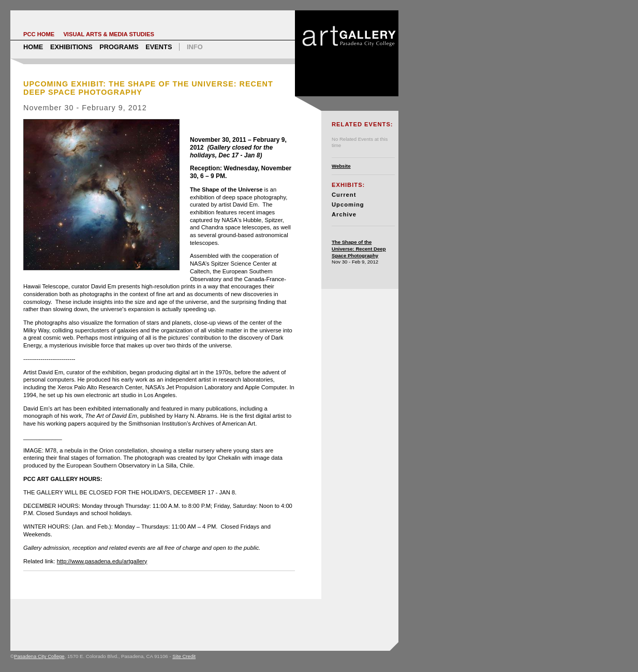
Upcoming (348, 204)
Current (344, 195)
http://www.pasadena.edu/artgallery (102, 561)
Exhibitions (71, 47)
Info (195, 47)
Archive (344, 214)
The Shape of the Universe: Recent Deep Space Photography (359, 249)
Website (341, 166)
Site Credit (184, 656)
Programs (119, 47)
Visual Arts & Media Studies (109, 34)
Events (159, 47)
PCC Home (39, 34)
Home (33, 47)
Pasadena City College (39, 656)
